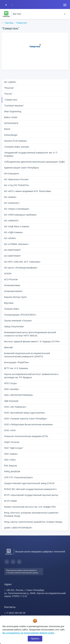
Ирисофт (9, 347)
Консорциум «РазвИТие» (17, 362)
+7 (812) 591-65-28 (16, 613)
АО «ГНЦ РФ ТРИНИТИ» (17, 185)
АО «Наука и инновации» (17, 209)
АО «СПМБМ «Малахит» (16, 244)
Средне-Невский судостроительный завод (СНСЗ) (29, 483)
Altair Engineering (13, 111)
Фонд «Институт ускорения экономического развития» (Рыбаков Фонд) (31, 514)
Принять (35, 639)
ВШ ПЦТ (17, 14)
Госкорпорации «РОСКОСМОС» (20, 315)
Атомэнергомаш (12, 285)
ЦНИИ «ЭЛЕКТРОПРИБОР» (18, 528)
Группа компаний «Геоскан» (18, 321)
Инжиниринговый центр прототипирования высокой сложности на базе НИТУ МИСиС (30, 334)
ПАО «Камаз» (11, 454)
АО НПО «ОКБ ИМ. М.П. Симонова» (22, 262)
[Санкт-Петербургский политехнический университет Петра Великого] (6, 14)
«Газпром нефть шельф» (17, 147)
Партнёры (9, 23)
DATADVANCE (11, 123)
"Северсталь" (11, 100)
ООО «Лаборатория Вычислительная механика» (28, 424)
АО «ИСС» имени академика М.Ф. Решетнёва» (28, 191)
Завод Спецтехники (14, 326)
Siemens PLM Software (15, 141)
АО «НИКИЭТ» (11, 221)
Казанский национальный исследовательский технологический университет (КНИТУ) (27, 355)
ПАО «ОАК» (10, 460)
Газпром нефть (12, 309)
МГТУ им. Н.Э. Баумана (16, 368)
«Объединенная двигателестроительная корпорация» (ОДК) (34, 162)
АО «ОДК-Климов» (13, 232)
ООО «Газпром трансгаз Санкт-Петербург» (26, 419)
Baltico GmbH (11, 117)
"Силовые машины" (14, 106)
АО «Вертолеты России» (16, 179)
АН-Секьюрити (11, 174)
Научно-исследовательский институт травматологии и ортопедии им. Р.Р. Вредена (31, 376)
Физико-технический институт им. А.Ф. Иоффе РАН (30, 507)
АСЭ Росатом (11, 279)
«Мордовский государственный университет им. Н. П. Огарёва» (31, 154)
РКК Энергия (10, 466)
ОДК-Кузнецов (11, 401)
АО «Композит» (12, 203)
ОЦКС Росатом (12, 442)
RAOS (7, 129)
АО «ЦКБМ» (10, 82)
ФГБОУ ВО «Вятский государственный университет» (30, 489)
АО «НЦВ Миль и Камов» (17, 226)
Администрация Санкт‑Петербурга (21, 168)
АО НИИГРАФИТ (12, 250)
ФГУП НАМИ (10, 501)
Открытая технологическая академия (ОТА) (26, 436)
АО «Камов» (10, 197)
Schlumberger (11, 135)
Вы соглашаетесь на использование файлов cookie (28, 633)
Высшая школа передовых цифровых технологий (40, 552)
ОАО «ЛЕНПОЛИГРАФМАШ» (19, 395)
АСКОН (8, 274)
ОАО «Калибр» (12, 389)
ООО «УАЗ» (10, 430)
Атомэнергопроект (13, 291)
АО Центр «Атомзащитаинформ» (21, 268)
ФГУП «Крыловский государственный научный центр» (31, 495)
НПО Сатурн (10, 383)
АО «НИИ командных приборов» (20, 215)
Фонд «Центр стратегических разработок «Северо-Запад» (33, 522)
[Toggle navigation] (65, 5)
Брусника (9, 303)
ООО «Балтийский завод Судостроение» (25, 413)
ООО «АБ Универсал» (15, 407)
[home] (2, 23)
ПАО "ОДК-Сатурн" (14, 448)
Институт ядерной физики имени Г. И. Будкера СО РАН (32, 342)
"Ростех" (8, 94)
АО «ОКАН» (10, 238)
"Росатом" (9, 88)
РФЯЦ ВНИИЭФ (12, 472)
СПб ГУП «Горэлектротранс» (19, 477)
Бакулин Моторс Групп (15, 297)
